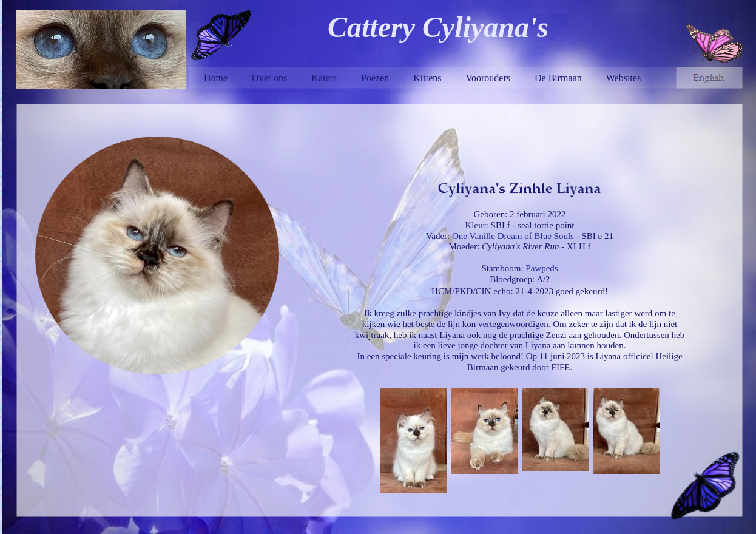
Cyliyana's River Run (520, 246)
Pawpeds (542, 268)
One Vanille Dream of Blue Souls (513, 236)
